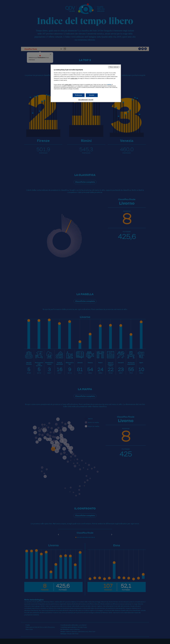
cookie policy (74, 78)
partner (109, 85)
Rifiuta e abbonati (114, 67)
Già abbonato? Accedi (86, 100)
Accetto (92, 95)
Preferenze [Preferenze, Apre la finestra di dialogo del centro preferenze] (79, 95)
